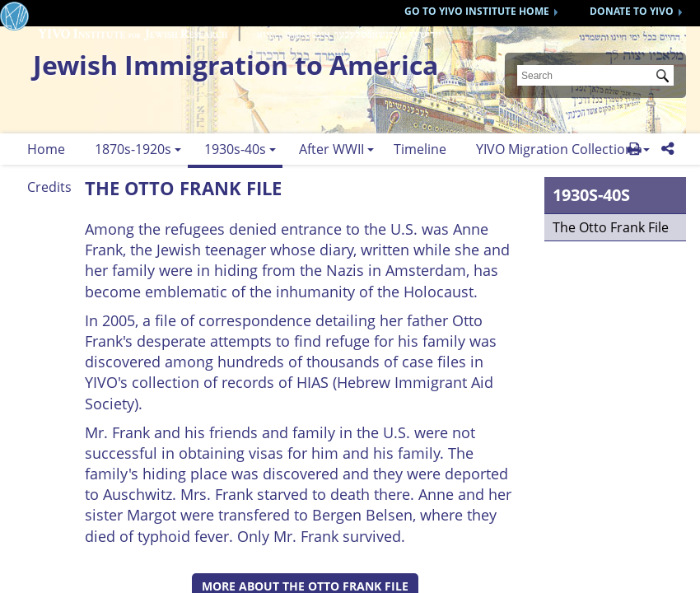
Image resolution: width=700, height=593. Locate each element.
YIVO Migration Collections (558, 149)
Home (46, 149)
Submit (665, 77)
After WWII (331, 149)
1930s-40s (235, 149)
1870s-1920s (133, 149)
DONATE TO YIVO (632, 11)
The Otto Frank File (611, 227)
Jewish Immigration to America (236, 65)
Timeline (420, 149)
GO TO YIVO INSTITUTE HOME (477, 11)
